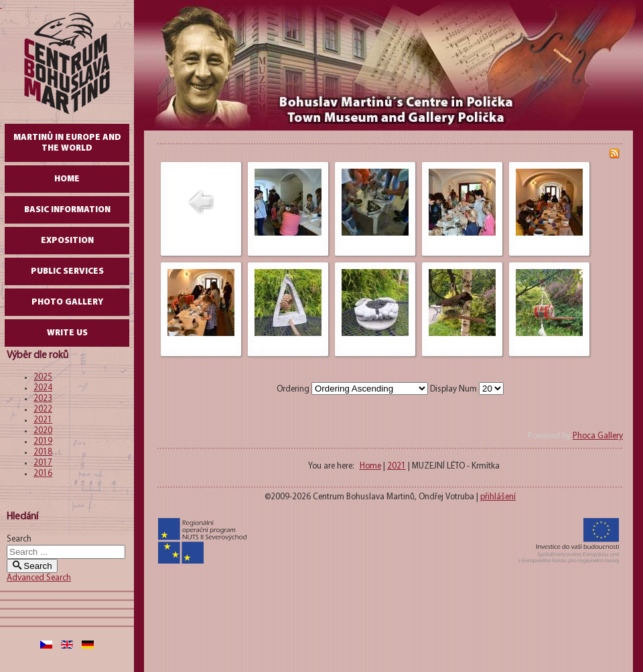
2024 (43, 388)
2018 (43, 452)
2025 (43, 377)
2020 (43, 431)
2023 (43, 399)
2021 (43, 420)
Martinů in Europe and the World (67, 143)
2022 (43, 409)
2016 (43, 474)
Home (67, 179)
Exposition (67, 241)
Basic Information (67, 210)
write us (67, 333)
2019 (43, 441)
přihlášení (498, 497)
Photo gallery (67, 302)
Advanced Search (39, 578)
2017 (43, 463)
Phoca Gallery (598, 436)
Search (19, 539)
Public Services (67, 271)
